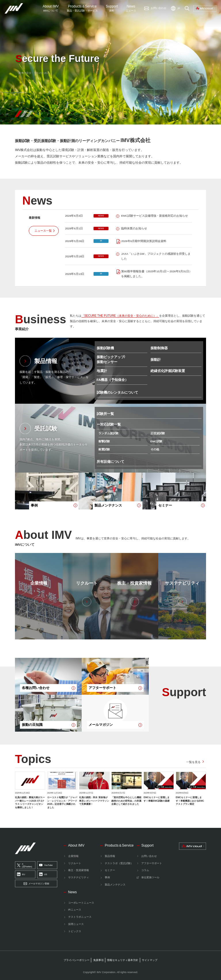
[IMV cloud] (193, 846)
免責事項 (98, 960)
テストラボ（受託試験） (119, 863)
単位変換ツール (150, 877)
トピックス (75, 931)
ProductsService (82, 8)
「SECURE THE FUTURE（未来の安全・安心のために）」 (120, 316)
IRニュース (75, 910)
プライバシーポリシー (77, 960)
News (131, 8)
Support (112, 8)
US (43, 875)
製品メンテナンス (115, 885)
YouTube (46, 865)
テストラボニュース (80, 917)
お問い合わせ (149, 856)
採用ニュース (76, 924)
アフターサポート (152, 863)
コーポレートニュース (81, 903)
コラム (145, 870)
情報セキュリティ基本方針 (123, 960)
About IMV (51, 8)
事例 (107, 877)
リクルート (75, 863)
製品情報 (110, 856)
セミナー (110, 870)
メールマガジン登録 (36, 884)
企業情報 (73, 856)
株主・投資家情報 (79, 870)
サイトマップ (150, 960)
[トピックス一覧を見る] (196, 762)
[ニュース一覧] (44, 231)
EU (21, 875)
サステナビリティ (79, 877)
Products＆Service (119, 845)
